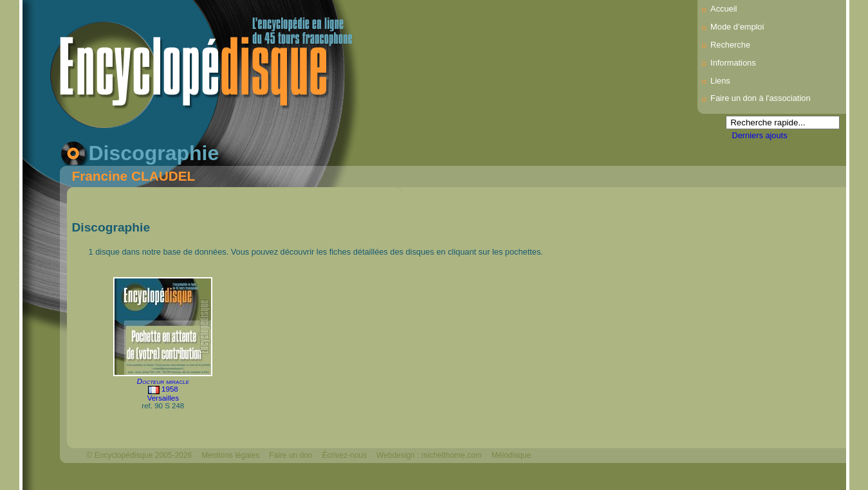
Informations (733, 63)
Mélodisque (511, 455)
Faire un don (291, 455)
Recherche (730, 45)
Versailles (163, 398)
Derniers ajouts (760, 135)
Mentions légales (230, 455)
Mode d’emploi (737, 27)
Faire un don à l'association (760, 98)
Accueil (724, 9)
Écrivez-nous (345, 455)
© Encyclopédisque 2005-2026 (140, 455)
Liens (720, 81)
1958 (170, 389)
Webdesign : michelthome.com (429, 455)
